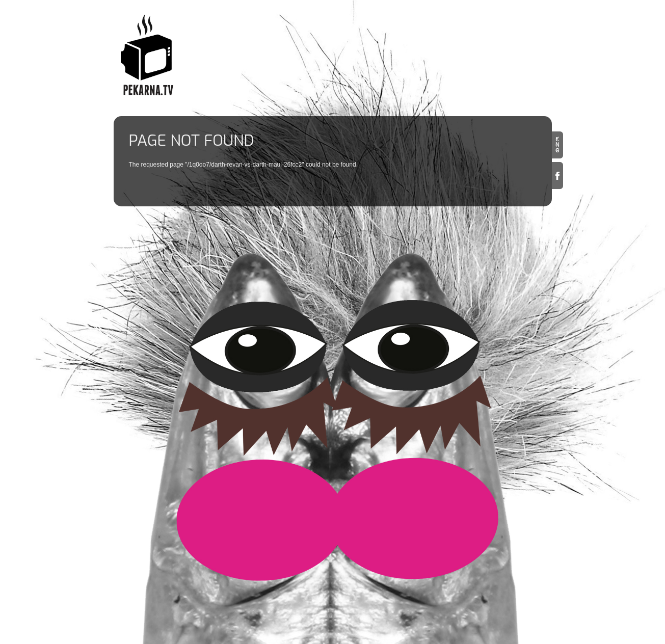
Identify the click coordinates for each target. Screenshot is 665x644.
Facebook (557, 176)
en (557, 145)
